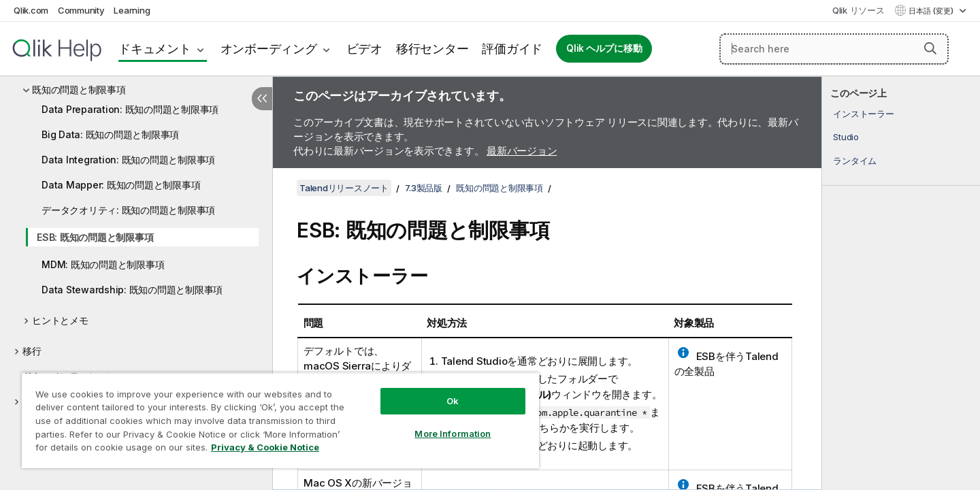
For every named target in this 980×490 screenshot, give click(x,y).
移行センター (432, 49)
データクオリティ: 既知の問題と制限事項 (128, 210)
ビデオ (364, 49)
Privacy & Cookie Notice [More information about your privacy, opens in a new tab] (265, 447)
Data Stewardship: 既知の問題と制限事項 (132, 290)
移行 (32, 351)
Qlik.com (31, 10)
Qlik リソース (859, 10)
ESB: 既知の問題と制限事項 (95, 237)
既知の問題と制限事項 (79, 89)
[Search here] (834, 49)
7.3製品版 (424, 188)
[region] (280, 420)
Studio (846, 137)
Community (81, 10)
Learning (132, 10)
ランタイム (855, 161)
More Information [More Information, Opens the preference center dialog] (453, 434)
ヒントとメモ (60, 320)
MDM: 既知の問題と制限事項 (103, 264)
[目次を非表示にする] (262, 99)
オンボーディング (269, 49)
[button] (930, 48)
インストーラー (863, 114)
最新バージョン (522, 151)
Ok (453, 401)
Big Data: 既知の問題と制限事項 (110, 134)
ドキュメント (155, 49)
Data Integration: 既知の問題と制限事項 (128, 160)
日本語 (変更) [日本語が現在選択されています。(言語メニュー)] (932, 11)
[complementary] (901, 283)
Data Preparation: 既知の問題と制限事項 (130, 109)
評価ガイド (512, 49)
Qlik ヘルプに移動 (604, 48)
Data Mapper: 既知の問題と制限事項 (121, 185)
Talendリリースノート (344, 188)
